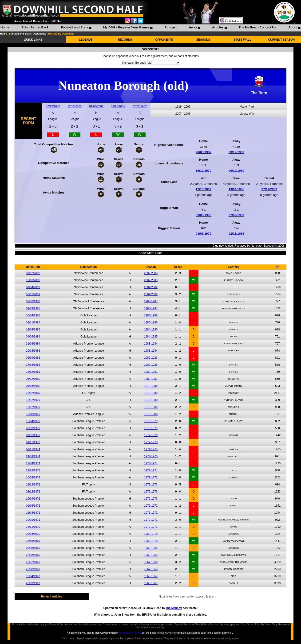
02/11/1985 (236, 234)
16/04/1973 (33, 477)
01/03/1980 (33, 386)
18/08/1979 (33, 414)
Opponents (40, 34)
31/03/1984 (33, 344)
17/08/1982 (33, 365)
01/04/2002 (96, 106)
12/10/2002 (75, 106)
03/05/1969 (33, 548)
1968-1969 (151, 548)
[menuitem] (5, 28)
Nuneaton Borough (263, 246)
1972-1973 (151, 477)
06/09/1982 (33, 358)
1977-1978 (151, 435)
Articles (218, 27)
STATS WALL (242, 40)
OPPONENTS (164, 40)
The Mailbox (174, 608)
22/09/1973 (33, 470)
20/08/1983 (33, 351)
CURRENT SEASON (281, 40)
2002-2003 (151, 273)
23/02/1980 (33, 393)
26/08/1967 (33, 569)
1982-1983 (151, 358)
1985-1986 (151, 315)
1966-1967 (151, 576)
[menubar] (150, 28)
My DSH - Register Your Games (126, 27)
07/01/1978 (33, 435)
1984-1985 (151, 330)
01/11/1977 (33, 442)
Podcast (170, 27)
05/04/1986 (33, 315)
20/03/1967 (204, 152)
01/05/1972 (33, 506)
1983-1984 (151, 344)
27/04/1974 (33, 463)
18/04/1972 (33, 513)
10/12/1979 (33, 407)
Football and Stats (75, 27)
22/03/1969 (33, 555)
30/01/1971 (33, 520)
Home (5, 27)
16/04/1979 (33, 421)
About (293, 27)
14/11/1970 (33, 527)
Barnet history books (130, 633)
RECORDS (125, 40)
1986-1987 (151, 301)
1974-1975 (151, 449)
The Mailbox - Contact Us (257, 27)
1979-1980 (151, 386)
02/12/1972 (33, 492)
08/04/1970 (33, 534)
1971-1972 (151, 506)
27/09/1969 (33, 541)
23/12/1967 (236, 152)
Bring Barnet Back (35, 27)
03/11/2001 (118, 106)
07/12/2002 (53, 106)
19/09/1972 (33, 499)
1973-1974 (151, 463)
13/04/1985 (236, 189)
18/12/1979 (204, 171)
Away (193, 27)
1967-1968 (151, 562)
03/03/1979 (204, 234)
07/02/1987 (140, 106)
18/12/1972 (33, 485)
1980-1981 (151, 372)
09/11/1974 (33, 449)
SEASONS (203, 40)
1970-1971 (151, 520)
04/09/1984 (33, 337)
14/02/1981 (33, 372)
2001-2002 (151, 287)
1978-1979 (151, 421)
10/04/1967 (33, 576)
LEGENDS (86, 40)
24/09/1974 (33, 456)
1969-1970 (151, 534)
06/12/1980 (236, 171)
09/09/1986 (204, 215)
